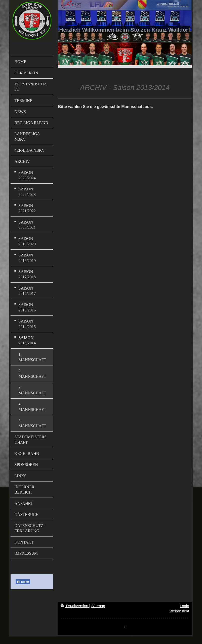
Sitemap (98, 606)
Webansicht (179, 611)
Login (185, 606)
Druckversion (75, 606)
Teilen (23, 582)
